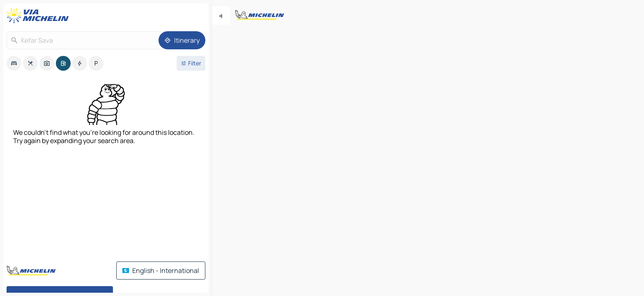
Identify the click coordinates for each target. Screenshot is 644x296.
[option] (14, 63)
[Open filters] (191, 63)
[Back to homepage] (39, 16)
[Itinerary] (182, 40)
